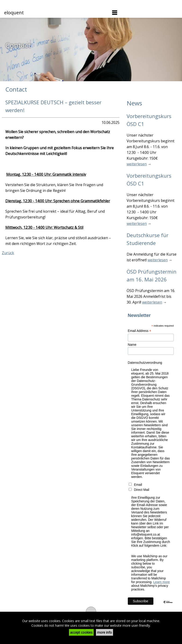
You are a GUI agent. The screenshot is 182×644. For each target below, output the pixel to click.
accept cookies (81, 632)
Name (132, 345)
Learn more (162, 582)
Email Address (140, 331)
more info (104, 632)
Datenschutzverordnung (145, 363)
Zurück (8, 253)
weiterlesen (137, 164)
